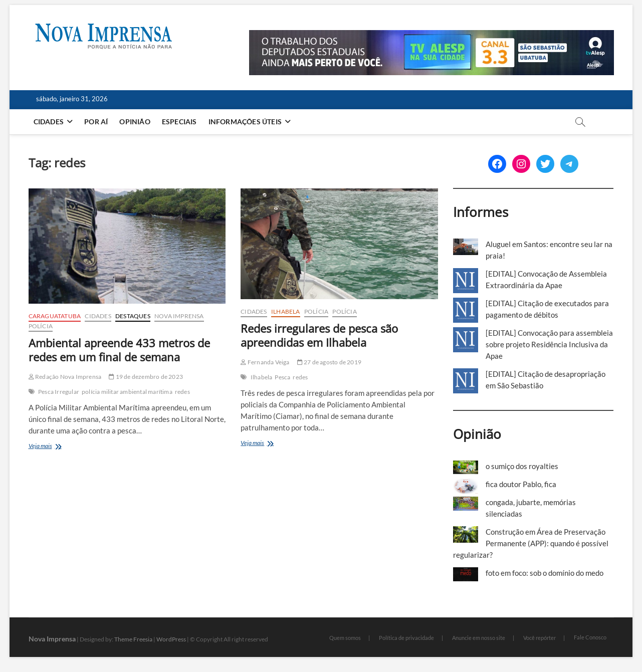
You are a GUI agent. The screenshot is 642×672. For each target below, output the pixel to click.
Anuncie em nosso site (479, 638)
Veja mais (53, 447)
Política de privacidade (406, 638)
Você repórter (540, 638)
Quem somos (345, 638)
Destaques (133, 316)
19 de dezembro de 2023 (146, 377)
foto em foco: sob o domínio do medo (545, 573)
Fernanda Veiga (265, 362)
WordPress (171, 639)
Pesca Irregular (59, 392)
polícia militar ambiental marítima (127, 392)
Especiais (179, 122)
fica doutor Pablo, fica (521, 484)
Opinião (135, 122)
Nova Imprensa (179, 316)
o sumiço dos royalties (522, 466)
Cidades (49, 122)
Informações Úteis (245, 122)
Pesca (282, 377)
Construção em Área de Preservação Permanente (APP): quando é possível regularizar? (531, 543)
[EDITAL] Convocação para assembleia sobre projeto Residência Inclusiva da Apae (549, 344)
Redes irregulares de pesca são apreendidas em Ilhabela (319, 335)
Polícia (41, 326)
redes (182, 392)
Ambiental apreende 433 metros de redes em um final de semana (119, 350)
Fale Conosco (590, 637)
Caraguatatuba (55, 316)
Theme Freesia (133, 639)
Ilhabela (286, 311)
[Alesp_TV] (432, 36)
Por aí (96, 122)
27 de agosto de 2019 (329, 362)
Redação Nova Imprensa (65, 377)
